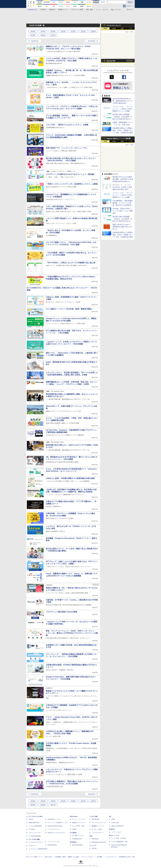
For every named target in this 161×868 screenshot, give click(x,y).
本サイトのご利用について (34, 857)
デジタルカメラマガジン (36, 842)
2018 (43, 35)
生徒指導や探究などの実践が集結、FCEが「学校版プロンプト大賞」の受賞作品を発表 (123, 130)
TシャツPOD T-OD (78, 826)
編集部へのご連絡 (73, 857)
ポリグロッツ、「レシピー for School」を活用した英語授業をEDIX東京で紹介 (122, 187)
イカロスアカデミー (98, 833)
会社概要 (100, 857)
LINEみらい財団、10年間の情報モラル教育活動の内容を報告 (70, 478)
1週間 (122, 29)
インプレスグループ (111, 857)
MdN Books (95, 839)
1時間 (105, 29)
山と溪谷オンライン (78, 835)
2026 (33, 31)
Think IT (31, 819)
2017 (53, 35)
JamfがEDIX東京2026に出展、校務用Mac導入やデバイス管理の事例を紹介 (123, 101)
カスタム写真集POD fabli (119, 842)
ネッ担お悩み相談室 (35, 836)
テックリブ (93, 846)
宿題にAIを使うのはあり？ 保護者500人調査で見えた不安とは (122, 227)
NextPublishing (52, 845)
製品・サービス (116, 10)
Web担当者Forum (34, 823)
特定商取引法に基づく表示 (127, 857)
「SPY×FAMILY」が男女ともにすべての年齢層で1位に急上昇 (71, 263)
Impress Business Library (55, 826)
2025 (43, 31)
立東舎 (74, 829)
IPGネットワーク (114, 835)
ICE (110, 816)
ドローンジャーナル (35, 833)
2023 (63, 31)
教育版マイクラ (63, 10)
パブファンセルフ (117, 832)
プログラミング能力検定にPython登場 (61, 612)
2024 (53, 31)
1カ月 (131, 29)
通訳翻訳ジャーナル (98, 826)
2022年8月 (92, 41)
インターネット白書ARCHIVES (38, 849)
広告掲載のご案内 (60, 857)
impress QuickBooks (117, 826)
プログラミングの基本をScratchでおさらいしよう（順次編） (71, 174)
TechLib (94, 848)
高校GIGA (52, 10)
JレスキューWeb (97, 829)
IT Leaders (32, 829)
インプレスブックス (54, 842)
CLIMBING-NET (77, 839)
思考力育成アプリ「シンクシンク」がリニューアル (66, 148)
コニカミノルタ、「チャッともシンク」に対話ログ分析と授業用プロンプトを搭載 (123, 109)
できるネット (33, 846)
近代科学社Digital (77, 845)
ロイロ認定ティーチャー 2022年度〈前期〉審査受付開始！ (70, 309)
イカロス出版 (93, 816)
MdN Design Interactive (99, 842)
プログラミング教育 (77, 10)
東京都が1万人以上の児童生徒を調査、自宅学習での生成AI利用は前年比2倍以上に (123, 179)
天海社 (113, 819)
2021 (83, 31)
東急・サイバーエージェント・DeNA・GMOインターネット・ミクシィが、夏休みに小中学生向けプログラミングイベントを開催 (72, 633)
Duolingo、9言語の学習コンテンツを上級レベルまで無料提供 (123, 211)
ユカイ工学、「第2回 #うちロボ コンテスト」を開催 (67, 125)
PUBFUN (112, 829)
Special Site (111, 61)
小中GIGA (43, 10)
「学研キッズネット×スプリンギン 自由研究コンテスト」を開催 (72, 184)
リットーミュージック (79, 819)
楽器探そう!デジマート (79, 823)
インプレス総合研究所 (35, 826)
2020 (93, 31)
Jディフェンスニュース (99, 823)
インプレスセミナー (54, 829)
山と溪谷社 (73, 833)
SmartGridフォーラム (54, 819)
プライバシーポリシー (88, 857)
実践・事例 (89, 10)
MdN (91, 836)
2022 (73, 31)
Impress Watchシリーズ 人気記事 (119, 138)
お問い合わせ (49, 857)
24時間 (114, 29)
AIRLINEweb (96, 819)
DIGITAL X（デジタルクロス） (57, 833)
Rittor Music (74, 816)
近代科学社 (73, 842)
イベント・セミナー (102, 10)
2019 (33, 35)
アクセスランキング (114, 25)
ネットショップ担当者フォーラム (58, 823)
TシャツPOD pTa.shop (119, 838)
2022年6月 (35, 41)
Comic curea (115, 823)
